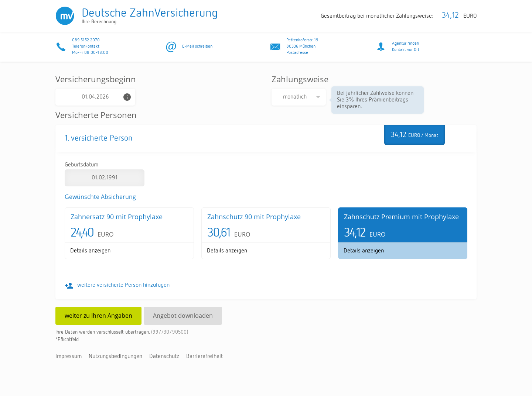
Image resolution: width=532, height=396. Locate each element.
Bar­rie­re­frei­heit (204, 357)
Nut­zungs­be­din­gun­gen (115, 357)
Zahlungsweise (300, 79)
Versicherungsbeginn (96, 79)
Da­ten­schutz (164, 357)
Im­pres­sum (69, 357)
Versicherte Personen (96, 115)
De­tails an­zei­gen (90, 251)
